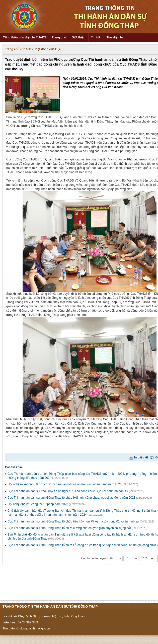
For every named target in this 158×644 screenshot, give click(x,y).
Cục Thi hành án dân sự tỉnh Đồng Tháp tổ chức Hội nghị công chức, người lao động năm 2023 (71, 498)
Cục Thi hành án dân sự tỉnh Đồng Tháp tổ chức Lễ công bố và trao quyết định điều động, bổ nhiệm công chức (82, 545)
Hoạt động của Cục (47, 49)
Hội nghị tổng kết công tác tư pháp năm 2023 (38, 504)
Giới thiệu (78, 37)
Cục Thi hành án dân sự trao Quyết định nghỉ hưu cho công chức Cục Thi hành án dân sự (68, 491)
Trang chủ (59, 37)
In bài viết (141, 457)
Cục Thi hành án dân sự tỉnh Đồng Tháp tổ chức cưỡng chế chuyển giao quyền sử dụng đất (69, 528)
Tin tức (96, 37)
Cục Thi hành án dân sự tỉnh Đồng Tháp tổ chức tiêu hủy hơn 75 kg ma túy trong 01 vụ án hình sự (73, 521)
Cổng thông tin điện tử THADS (24, 37)
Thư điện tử (115, 37)
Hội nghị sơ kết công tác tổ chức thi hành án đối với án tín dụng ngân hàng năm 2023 (65, 484)
